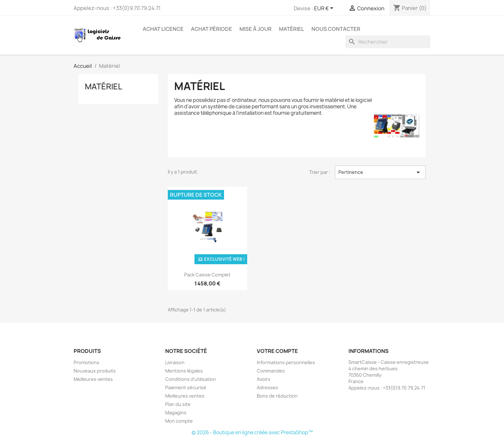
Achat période (212, 29)
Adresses (267, 387)
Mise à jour (256, 29)
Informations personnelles (286, 362)
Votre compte (277, 351)
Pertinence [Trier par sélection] (380, 172)
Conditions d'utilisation (191, 379)
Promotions (86, 362)
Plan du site (178, 404)
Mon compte (179, 421)
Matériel (292, 29)
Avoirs (264, 379)
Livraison (175, 362)
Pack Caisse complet (207, 275)
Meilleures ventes (93, 379)
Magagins (176, 413)
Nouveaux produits (95, 371)
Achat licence (163, 29)
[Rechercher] (388, 42)
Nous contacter (336, 29)
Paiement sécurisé (186, 387)
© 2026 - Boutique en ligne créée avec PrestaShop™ (252, 432)
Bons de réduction (277, 396)
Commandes (271, 371)
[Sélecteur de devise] (325, 9)
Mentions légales (184, 371)
